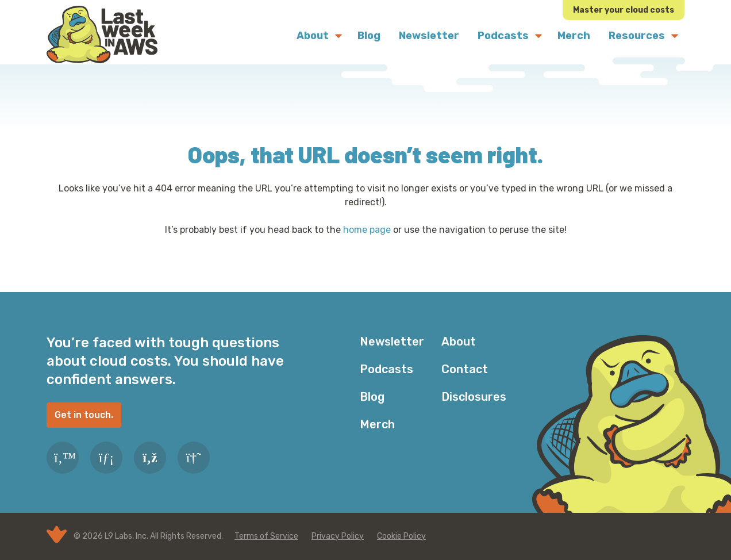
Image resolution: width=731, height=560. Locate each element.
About (459, 342)
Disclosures (474, 397)
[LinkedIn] (106, 458)
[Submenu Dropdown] (338, 36)
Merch (377, 424)
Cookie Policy (401, 536)
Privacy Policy (338, 536)
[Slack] (194, 458)
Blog (372, 397)
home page (367, 230)
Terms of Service (266, 536)
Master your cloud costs (624, 10)
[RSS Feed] (150, 458)
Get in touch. (84, 415)
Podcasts (386, 369)
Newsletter (392, 342)
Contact (465, 369)
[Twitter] (63, 458)
